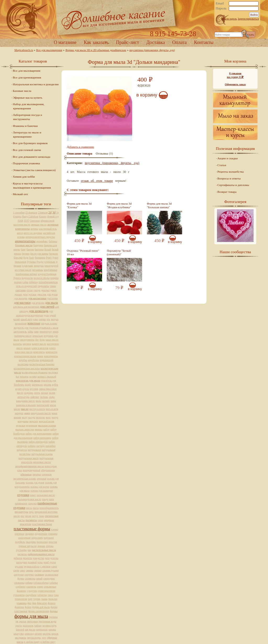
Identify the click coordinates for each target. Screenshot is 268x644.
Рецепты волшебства (231, 172)
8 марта (17, 216)
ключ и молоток (40, 348)
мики (27, 413)
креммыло (37, 385)
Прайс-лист (127, 42)
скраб (39, 578)
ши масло (30, 629)
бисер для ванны (39, 254)
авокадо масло (39, 225)
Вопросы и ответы (229, 178)
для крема (52, 298)
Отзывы (102, 154)
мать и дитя (52, 409)
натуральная (34, 450)
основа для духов (35, 482)
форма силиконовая (39, 611)
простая (53, 542)
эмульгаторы (34, 638)
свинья (38, 570)
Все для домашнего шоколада (32, 157)
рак (29, 550)
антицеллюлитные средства (40, 237)
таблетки (42, 595)
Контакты (204, 42)
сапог (54, 566)
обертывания (48, 470)
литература (23, 397)
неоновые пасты (42, 462)
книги (52, 348)
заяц (36, 332)
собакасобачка (41, 583)
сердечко (29, 575)
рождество (39, 558)
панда (45, 499)
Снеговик (35, 221)
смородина (49, 578)
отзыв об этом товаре (97, 181)
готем (30, 290)
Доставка (156, 42)
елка (36, 319)
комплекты (39, 352)
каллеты (18, 344)
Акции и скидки (228, 158)
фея (34, 603)
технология (21, 599)
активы (34, 229)
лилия (52, 393)
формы (54, 611)
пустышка (21, 550)
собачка (54, 583)
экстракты (21, 638)
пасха (36, 508)
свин (22, 570)
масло (25, 409)
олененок (47, 474)
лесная (44, 393)
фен (29, 603)
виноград (39, 266)
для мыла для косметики (26, 307)
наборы (32, 446)
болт (32, 258)
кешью (27, 348)
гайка (25, 282)
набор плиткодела (38, 442)
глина (53, 286)
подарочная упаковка (46, 534)
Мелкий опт (20, 194)
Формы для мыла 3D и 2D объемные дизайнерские (96, 50)
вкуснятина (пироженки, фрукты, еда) (152, 50)
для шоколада (39, 311)
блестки (18, 258)
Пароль (221, 8)
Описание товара (80, 154)
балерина (38, 245)
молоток (40, 417)
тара (56, 595)
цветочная (32, 621)
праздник (31, 542)
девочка (45, 290)
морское (34, 421)
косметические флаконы (35, 372)
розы (40, 562)
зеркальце (38, 336)
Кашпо (43, 216)
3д (58, 213)
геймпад (33, 282)
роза (47, 558)
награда (41, 446)
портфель (20, 542)
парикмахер (21, 503)
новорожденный (32, 470)
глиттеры (21, 290)
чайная (38, 626)
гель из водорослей (27, 286)
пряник (41, 546)
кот (18, 377)
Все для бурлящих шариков (30, 143)
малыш (46, 401)
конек (40, 356)
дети (25, 294)
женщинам (21, 323)
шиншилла (42, 629)
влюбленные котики (26, 274)
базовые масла (24, 245)
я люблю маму (32, 642)
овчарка (37, 474)
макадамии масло (25, 401)
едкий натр (27, 319)
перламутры (21, 512)
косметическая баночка (42, 364)
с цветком (45, 566)
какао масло (52, 340)
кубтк (55, 385)
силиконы (30, 578)
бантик (30, 249)
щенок (55, 634)
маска (53, 405)
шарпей (20, 629)
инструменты (27, 340)
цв (17, 621)
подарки (29, 534)
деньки (18, 294)
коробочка (33, 360)
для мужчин (38, 303)
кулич (19, 389)
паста (29, 508)
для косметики (37, 298)
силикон (39, 575)
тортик (37, 599)
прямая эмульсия (28, 546)
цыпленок (28, 626)
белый (48, 249)
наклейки (51, 446)
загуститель (20, 332)
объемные (26, 474)
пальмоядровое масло (30, 499)
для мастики (22, 303)
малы (38, 401)
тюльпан (53, 599)
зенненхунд (46, 332)
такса (51, 595)
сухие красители (46, 591)
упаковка (21, 603)
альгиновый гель (48, 229)
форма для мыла (41, 607)
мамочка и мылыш (26, 405)
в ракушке (28, 266)
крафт (28, 385)
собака (29, 583)
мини (54, 413)
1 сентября (19, 213)
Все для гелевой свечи (27, 150)
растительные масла (44, 550)
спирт (40, 587)
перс (31, 512)
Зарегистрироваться (248, 19)
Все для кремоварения (27, 77)
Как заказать (96, 42)
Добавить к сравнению (80, 147)
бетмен (26, 254)
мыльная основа (47, 425)
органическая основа (25, 479)
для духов (52, 294)
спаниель (31, 587)
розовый (32, 562)
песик (28, 516)
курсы (26, 389)
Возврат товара (227, 192)
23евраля (43, 213)
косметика (23, 364)
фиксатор (42, 603)
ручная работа (32, 566)
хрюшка (53, 617)
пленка (55, 529)
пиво (42, 516)
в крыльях (50, 262)
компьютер (51, 352)
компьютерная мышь (25, 356)
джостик (42, 294)
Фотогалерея (235, 202)
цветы (19, 626)
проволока (42, 542)
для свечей (47, 307)
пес (23, 516)
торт (30, 599)
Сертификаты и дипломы (233, 185)
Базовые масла (22, 91)
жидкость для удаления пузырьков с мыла (36, 328)
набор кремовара (42, 438)
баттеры (39, 249)
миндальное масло (41, 413)
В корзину (147, 95)
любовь (44, 397)
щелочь (47, 634)
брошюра (40, 258)
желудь (55, 319)
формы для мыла (31, 616)
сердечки (19, 575)
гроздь (37, 290)
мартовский (43, 405)
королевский (46, 360)
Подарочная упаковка (26, 163)
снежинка (19, 583)
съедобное (31, 595)
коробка (23, 360)
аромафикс (42, 241)
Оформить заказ (235, 84)
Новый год (53, 216)
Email (220, 3)
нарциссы (22, 450)
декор (53, 290)
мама (53, 401)
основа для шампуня (41, 491)
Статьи (222, 165)
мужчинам (32, 425)
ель (48, 319)
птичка (50, 546)
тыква (44, 599)
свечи (16, 570)
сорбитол (21, 587)
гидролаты (43, 286)
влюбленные (51, 270)
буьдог (40, 262)
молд (25, 417)
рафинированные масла (41, 554)
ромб (46, 562)
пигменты (31, 520)
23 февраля (31, 213)
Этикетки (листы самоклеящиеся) (34, 170)
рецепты (28, 558)
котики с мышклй (47, 377)
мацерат (19, 413)
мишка (18, 417)
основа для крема (40, 487)
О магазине (65, 42)
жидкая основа (49, 323)
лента (37, 393)
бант (23, 249)
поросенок (37, 538)
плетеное (19, 534)
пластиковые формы (32, 529)
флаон (28, 607)
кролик (48, 385)
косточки (53, 372)
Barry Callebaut (30, 216)
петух (35, 516)
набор (46, 429)
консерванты (51, 356)
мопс (48, 417)
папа (51, 499)
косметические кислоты (27, 368)
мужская (21, 425)
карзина (27, 344)
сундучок (32, 591)
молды (32, 417)
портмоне (49, 538)
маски (17, 409)
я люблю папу (48, 642)
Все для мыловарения (49, 50)
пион (40, 520)
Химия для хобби (24, 177)
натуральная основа (42, 454)
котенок (24, 377)
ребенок (18, 558)
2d (50, 212)
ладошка (29, 393)
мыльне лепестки (25, 429)
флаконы (19, 607)
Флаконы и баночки (25, 126)
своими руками (50, 570)
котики (33, 377)
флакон (52, 603)
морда (55, 417)
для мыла (51, 303)
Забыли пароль (229, 19)
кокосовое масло (24, 352)
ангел (20, 233)
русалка (19, 566)
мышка (39, 429)
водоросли (27, 278)
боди (26, 258)
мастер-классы (37, 409)
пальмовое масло (46, 495)
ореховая (41, 479)
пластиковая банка (42, 524)
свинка (30, 570)
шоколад (29, 634)
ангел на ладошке (33, 233)
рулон (53, 562)
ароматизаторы (25, 241)
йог (37, 340)
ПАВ (21, 221)
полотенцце (24, 538)
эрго (44, 638)
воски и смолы (41, 278)
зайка (30, 332)
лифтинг (35, 397)
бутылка (31, 262)
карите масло (39, 344)
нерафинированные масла (29, 466)
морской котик (46, 421)
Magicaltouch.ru (24, 50)
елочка (42, 319)
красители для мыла (28, 380)
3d (54, 212)
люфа (52, 397)
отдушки (23, 495)
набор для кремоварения (38, 434)
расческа (22, 554)
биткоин (54, 254)
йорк (42, 340)
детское (32, 294)
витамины (38, 270)
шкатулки (19, 634)
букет (49, 258)
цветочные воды (48, 621)
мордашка (23, 421)
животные (34, 323)
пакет (33, 495)
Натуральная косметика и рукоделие (36, 84)
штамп (38, 634)
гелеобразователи (48, 282)
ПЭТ (26, 221)
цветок (23, 621)
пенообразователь (49, 508)
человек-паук (49, 626)
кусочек (34, 389)
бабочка (53, 241)
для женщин (21, 298)
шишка (52, 629)
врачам (18, 282)
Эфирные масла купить (28, 98)
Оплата (179, 42)
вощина (54, 278)
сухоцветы (19, 595)
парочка (32, 503)
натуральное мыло (29, 458)
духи (46, 315)
